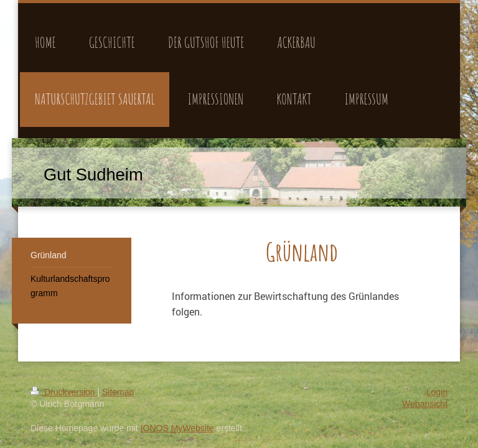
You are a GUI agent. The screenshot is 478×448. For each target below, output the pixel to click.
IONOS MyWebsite (177, 428)
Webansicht (425, 404)
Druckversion (64, 392)
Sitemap (118, 392)
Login (437, 392)
